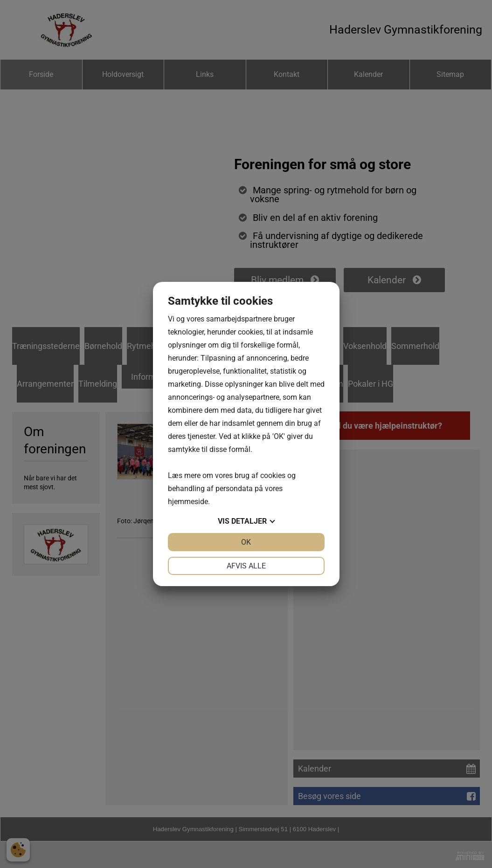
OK (246, 542)
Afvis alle (246, 566)
